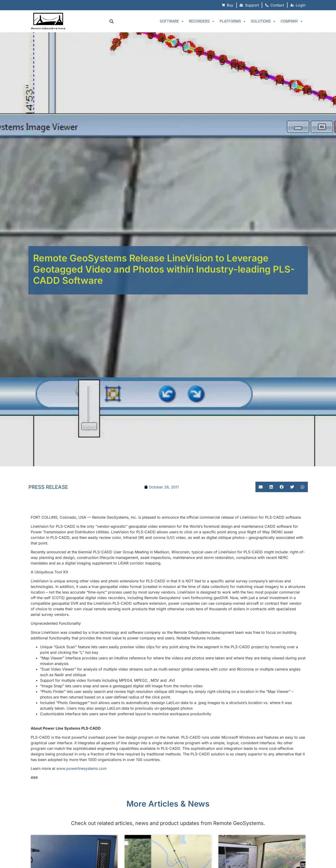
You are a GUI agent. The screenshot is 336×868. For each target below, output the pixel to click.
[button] (111, 21)
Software (172, 21)
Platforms (233, 21)
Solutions (263, 21)
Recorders (202, 21)
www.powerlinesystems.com (81, 768)
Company (292, 21)
